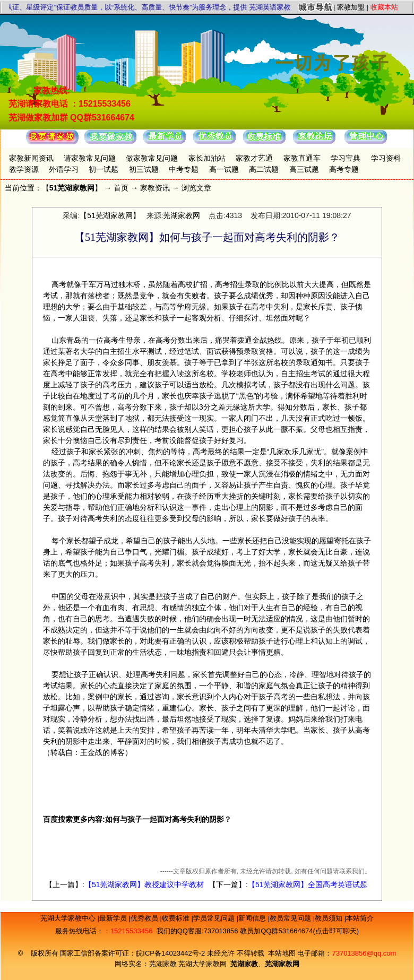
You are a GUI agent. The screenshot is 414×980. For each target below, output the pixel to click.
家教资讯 (155, 188)
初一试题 (103, 169)
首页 (121, 188)
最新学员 (114, 918)
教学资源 (24, 169)
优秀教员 (145, 918)
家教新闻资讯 (31, 158)
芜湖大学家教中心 (69, 918)
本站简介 (360, 918)
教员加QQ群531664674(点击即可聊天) (299, 931)
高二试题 (264, 169)
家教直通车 (302, 158)
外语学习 (64, 169)
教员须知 (330, 918)
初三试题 (144, 169)
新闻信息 (253, 918)
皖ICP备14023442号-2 (171, 953)
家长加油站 (207, 158)
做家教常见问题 (152, 158)
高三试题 (304, 169)
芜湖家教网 (182, 215)
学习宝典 (346, 158)
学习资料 (386, 158)
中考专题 (184, 169)
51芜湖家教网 (72, 188)
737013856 (221, 931)
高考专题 (344, 169)
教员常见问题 (291, 918)
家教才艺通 (254, 158)
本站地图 (282, 953)
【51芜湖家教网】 (110, 215)
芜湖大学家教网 (202, 964)
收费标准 (177, 918)
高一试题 (224, 169)
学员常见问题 (215, 918)
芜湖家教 (163, 964)
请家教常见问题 (90, 158)
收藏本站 (384, 7)
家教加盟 (351, 7)
